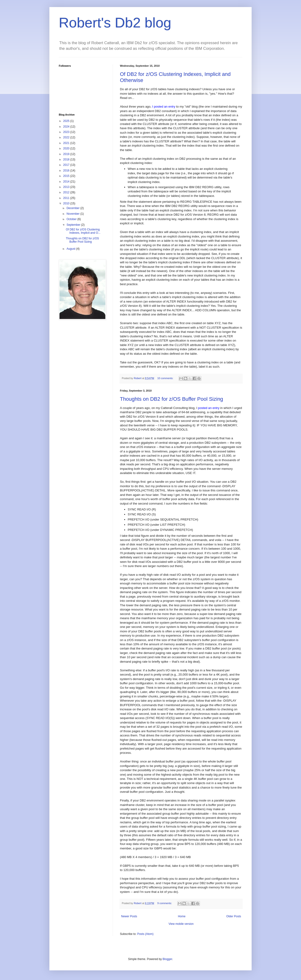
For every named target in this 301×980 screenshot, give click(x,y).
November (73, 214)
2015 (67, 176)
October (72, 219)
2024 (67, 127)
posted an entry (209, 408)
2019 (67, 154)
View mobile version (181, 924)
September (74, 225)
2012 (67, 192)
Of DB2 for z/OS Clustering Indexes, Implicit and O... (83, 231)
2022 (67, 137)
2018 (67, 159)
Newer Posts (129, 916)
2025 (67, 121)
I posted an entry (164, 107)
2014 (67, 182)
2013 (67, 187)
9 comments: (165, 903)
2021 (67, 143)
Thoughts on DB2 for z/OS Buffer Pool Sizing (172, 399)
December (73, 208)
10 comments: (166, 378)
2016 (67, 171)
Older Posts (234, 916)
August (71, 249)
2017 (67, 165)
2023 (67, 132)
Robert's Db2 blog (115, 23)
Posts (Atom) (145, 934)
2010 (67, 203)
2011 (67, 198)
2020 (67, 148)
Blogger (167, 959)
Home (182, 916)
